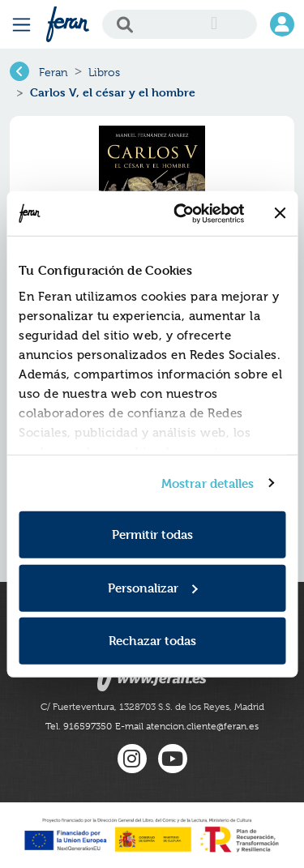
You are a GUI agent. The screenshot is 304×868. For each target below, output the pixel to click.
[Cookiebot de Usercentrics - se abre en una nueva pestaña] (181, 213)
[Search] (180, 24)
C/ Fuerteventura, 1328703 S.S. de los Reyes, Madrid (152, 707)
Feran (54, 72)
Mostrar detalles (208, 483)
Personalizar (153, 587)
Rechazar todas (152, 641)
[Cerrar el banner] (280, 213)
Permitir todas (152, 534)
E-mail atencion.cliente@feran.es (187, 726)
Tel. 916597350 (79, 726)
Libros (104, 72)
